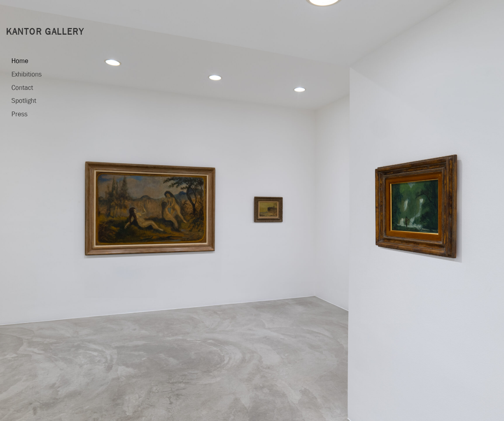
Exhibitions (27, 74)
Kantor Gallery (45, 32)
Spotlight (24, 101)
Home (20, 61)
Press (19, 114)
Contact (22, 88)
